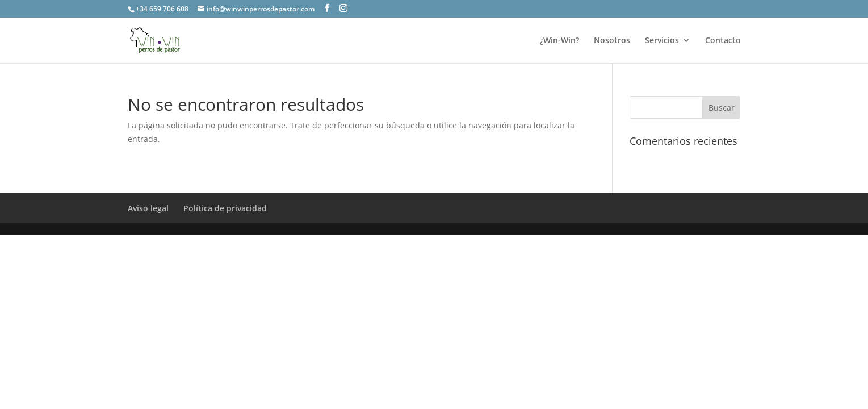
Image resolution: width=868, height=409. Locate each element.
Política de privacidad (225, 208)
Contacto (723, 41)
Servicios (662, 41)
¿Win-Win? (559, 41)
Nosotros (612, 41)
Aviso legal (148, 208)
